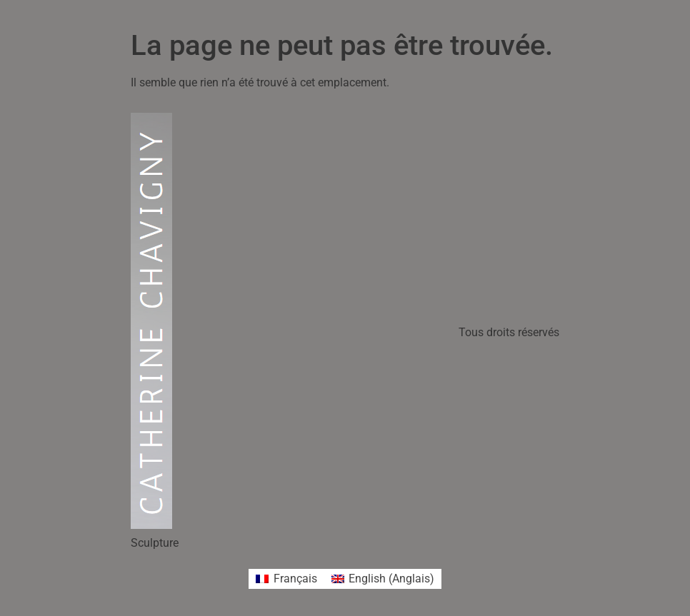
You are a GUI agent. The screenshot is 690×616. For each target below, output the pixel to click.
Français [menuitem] (295, 579)
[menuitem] (286, 579)
